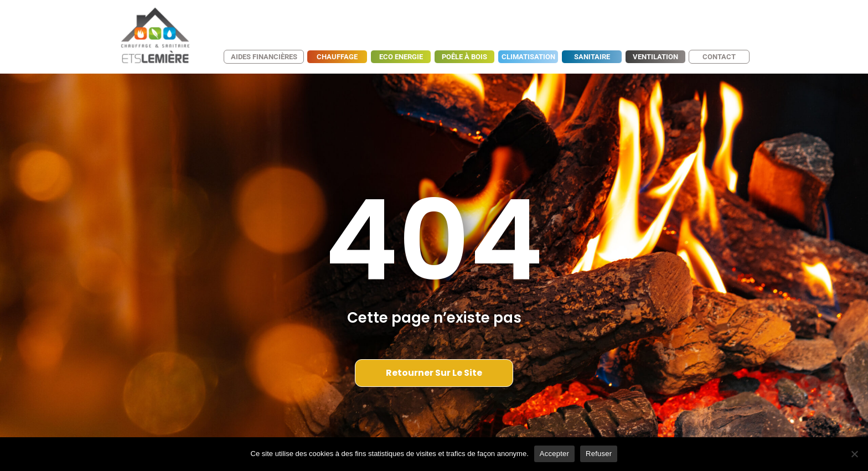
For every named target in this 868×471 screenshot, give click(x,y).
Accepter (554, 454)
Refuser (599, 454)
